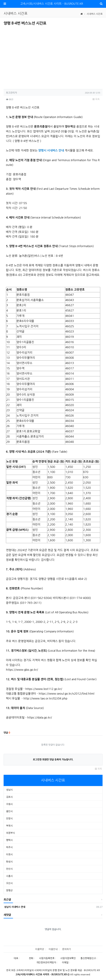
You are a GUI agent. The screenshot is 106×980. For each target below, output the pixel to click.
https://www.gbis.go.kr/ (22, 670)
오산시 (9, 883)
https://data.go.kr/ (40, 718)
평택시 (9, 840)
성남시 (9, 790)
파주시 (9, 847)
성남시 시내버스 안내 (14, 907)
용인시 (9, 811)
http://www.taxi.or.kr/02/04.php (45, 699)
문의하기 (67, 949)
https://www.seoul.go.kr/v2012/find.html (66, 694)
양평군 (9, 890)
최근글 (7, 900)
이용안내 (53, 949)
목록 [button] (96, 99)
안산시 (9, 869)
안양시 (9, 818)
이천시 (9, 854)
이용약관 (40, 949)
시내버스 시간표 (95, 14)
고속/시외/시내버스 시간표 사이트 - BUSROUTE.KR (52, 4)
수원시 (9, 804)
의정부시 (10, 833)
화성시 (9, 862)
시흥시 (9, 876)
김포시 (9, 797)
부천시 (9, 826)
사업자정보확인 (68, 958)
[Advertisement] (30, 56)
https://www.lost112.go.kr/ (44, 689)
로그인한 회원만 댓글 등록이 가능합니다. (53, 760)
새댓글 (7, 915)
